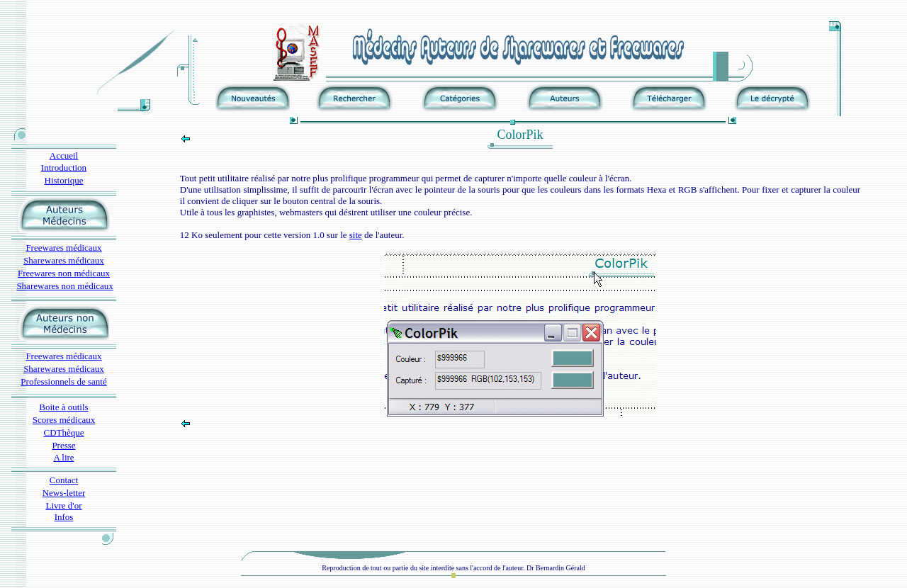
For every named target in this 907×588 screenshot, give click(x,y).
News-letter (64, 493)
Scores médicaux (64, 420)
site (356, 235)
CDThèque (63, 432)
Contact (64, 480)
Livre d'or (63, 505)
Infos (64, 517)
